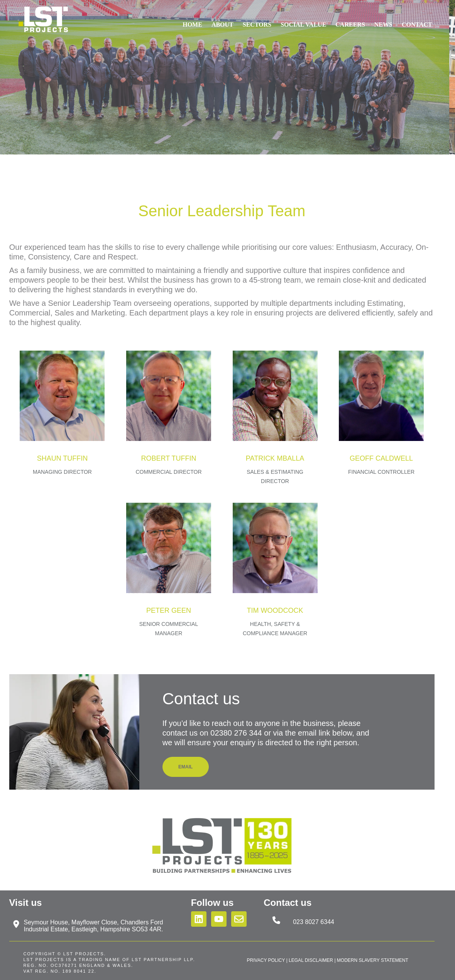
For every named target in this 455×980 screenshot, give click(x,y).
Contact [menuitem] (417, 19)
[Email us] (239, 919)
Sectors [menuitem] (257, 19)
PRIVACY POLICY (266, 960)
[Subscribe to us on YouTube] (219, 919)
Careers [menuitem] (350, 19)
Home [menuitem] (192, 19)
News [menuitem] (383, 19)
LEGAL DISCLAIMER (311, 960)
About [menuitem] (222, 19)
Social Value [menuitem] (303, 19)
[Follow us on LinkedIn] (199, 919)
